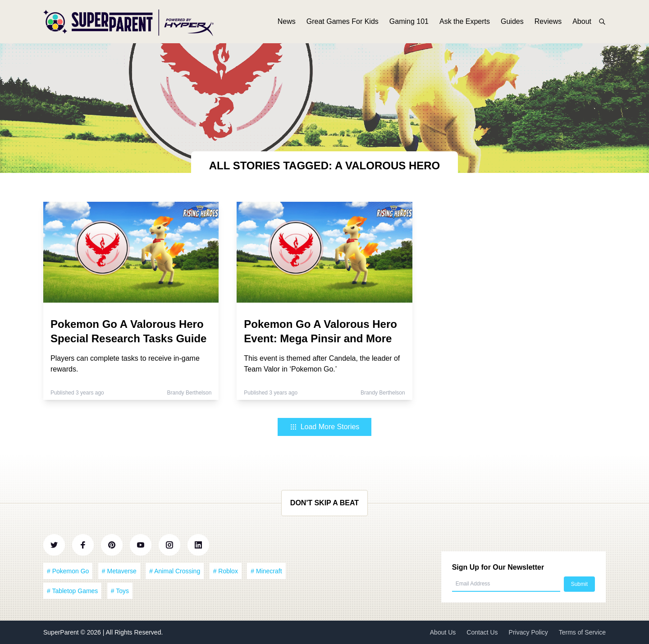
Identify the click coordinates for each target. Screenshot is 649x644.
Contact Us (482, 632)
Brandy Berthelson (190, 393)
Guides (512, 21)
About (582, 21)
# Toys (120, 591)
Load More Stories (325, 427)
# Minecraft (266, 571)
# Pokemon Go (68, 571)
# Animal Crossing (175, 571)
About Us (443, 632)
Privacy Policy (528, 632)
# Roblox (226, 571)
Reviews (548, 21)
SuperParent (62, 632)
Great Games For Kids (343, 21)
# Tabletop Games (72, 591)
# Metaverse (119, 571)
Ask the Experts (465, 21)
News (287, 21)
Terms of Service (582, 632)
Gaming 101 (409, 21)
